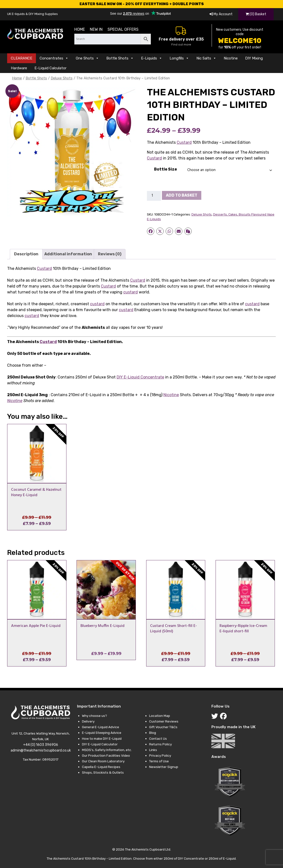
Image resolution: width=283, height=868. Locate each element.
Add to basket (182, 195)
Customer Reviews (164, 721)
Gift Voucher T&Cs (163, 727)
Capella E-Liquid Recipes (101, 767)
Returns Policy (160, 744)
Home (80, 29)
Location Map (160, 716)
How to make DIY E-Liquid (102, 738)
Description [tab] (26, 254)
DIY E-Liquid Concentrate (140, 377)
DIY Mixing (254, 58)
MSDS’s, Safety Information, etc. (107, 750)
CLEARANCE (22, 58)
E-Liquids (152, 58)
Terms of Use (159, 761)
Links (153, 750)
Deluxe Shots (62, 78)
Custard (184, 142)
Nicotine (231, 58)
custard (131, 292)
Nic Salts (206, 58)
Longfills (179, 58)
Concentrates (54, 58)
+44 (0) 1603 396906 (41, 745)
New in (96, 29)
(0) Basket (256, 14)
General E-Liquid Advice (101, 727)
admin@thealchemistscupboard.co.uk (41, 750)
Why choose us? (94, 716)
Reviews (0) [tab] (110, 254)
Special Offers (123, 29)
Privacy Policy (160, 755)
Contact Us (158, 738)
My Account (221, 14)
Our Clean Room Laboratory (103, 761)
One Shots (87, 58)
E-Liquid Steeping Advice (102, 733)
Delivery (88, 721)
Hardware (19, 68)
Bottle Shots (120, 58)
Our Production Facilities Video (106, 755)
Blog (153, 733)
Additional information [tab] (68, 254)
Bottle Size (165, 169)
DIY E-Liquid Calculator (100, 744)
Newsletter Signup (164, 767)
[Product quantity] (154, 196)
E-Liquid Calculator (50, 68)
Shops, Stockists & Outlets (103, 772)
